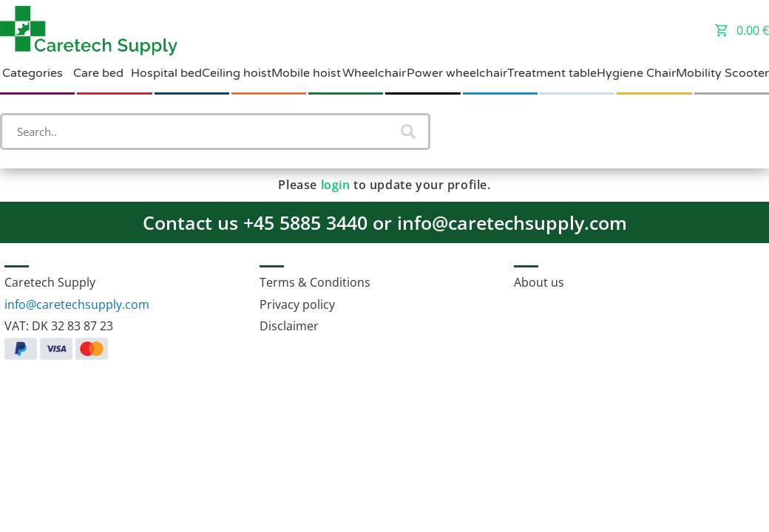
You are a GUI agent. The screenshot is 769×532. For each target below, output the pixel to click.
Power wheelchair (457, 73)
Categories (33, 73)
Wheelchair (374, 73)
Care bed (98, 73)
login (336, 185)
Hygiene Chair (636, 73)
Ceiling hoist (237, 73)
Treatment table (552, 73)
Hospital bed (166, 73)
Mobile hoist (306, 73)
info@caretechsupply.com (77, 304)
